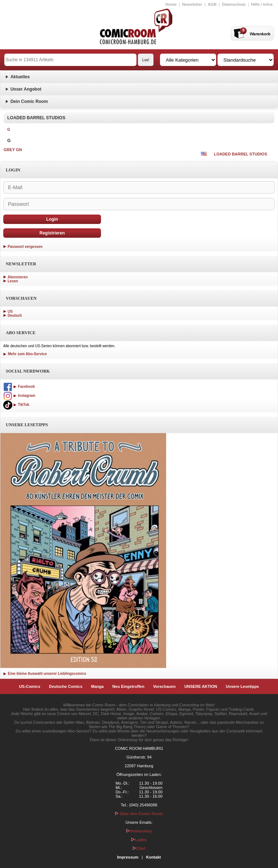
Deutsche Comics (66, 686)
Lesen (13, 281)
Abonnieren (18, 277)
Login (52, 219)
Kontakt (153, 857)
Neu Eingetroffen (128, 686)
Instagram (19, 396)
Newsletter (192, 4)
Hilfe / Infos (262, 4)
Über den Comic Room (139, 814)
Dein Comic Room (29, 101)
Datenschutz (234, 4)
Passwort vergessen (25, 247)
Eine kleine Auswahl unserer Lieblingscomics (45, 674)
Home (171, 4)
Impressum (128, 857)
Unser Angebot (26, 89)
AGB (212, 4)
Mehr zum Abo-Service (25, 354)
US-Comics (30, 686)
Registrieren (52, 233)
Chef (139, 848)
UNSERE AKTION (201, 686)
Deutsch (15, 315)
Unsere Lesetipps (243, 686)
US (10, 312)
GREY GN (13, 150)
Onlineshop (139, 831)
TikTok (16, 405)
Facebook (19, 387)
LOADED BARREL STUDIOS (241, 154)
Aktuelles (20, 77)
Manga (98, 686)
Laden (139, 840)
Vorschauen (164, 686)
